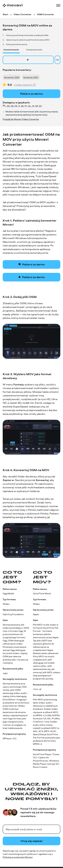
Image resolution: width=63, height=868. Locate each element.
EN (8, 106)
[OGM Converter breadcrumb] (45, 15)
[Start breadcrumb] (5, 15)
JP (33, 106)
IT (19, 106)
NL (30, 106)
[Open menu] (58, 5)
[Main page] (13, 5)
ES (22, 106)
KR (37, 106)
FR (16, 106)
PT (26, 106)
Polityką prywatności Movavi (18, 857)
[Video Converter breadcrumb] (22, 15)
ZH (40, 106)
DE (12, 106)
